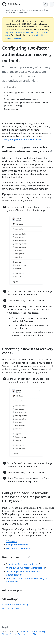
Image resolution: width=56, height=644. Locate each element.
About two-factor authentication (23, 564)
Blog (35, 634)
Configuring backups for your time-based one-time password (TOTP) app (26, 497)
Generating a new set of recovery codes (28, 351)
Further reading (16, 557)
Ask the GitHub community (15, 604)
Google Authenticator (17, 545)
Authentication (13, 10)
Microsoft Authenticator (18, 548)
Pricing (13, 634)
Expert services (24, 634)
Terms (34, 631)
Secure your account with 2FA (35, 10)
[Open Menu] (52, 4)
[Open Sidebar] (3, 11)
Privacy (42, 631)
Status (5, 634)
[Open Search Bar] (45, 4)
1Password (12, 541)
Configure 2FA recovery (16, 13)
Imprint (25, 631)
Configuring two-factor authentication (22, 139)
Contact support (10, 608)
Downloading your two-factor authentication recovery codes (27, 149)
